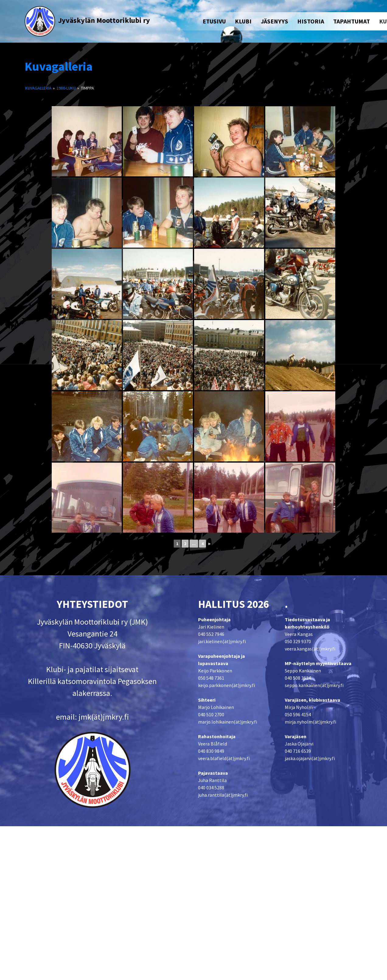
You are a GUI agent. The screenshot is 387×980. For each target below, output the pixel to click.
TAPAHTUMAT (352, 21)
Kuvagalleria (59, 66)
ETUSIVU (214, 21)
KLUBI (243, 21)
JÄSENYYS (274, 21)
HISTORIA (311, 21)
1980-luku (66, 88)
